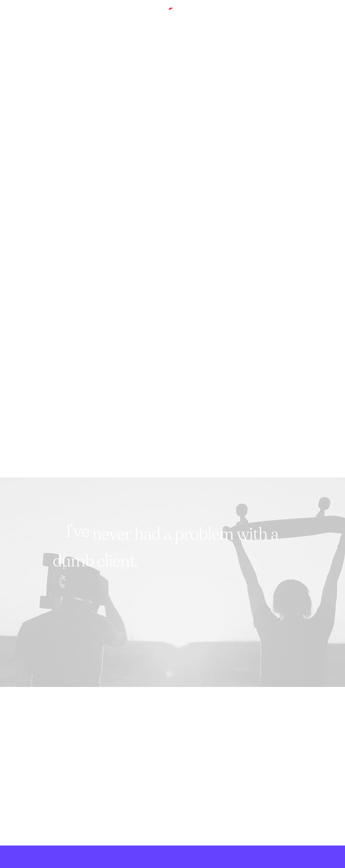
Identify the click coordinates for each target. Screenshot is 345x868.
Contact (133, 15)
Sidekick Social (72, 15)
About (97, 15)
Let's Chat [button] (65, 810)
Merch (114, 15)
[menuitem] (18, 15)
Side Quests (43, 15)
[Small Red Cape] (172, 15)
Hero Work (17, 15)
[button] (327, 15)
